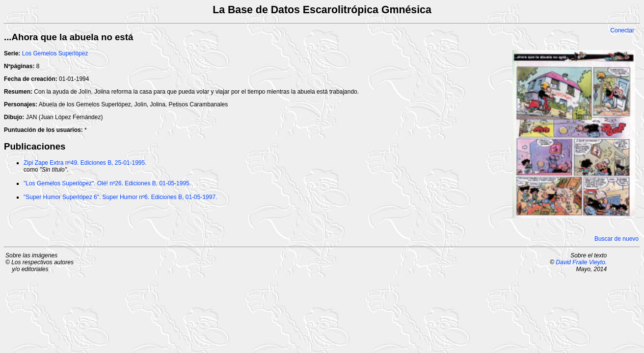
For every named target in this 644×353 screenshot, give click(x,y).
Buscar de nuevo (617, 239)
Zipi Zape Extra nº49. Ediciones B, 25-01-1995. (85, 163)
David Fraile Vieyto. (581, 262)
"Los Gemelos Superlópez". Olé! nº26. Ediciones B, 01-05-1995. (107, 183)
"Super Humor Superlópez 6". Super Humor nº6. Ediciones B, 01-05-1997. (120, 197)
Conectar (622, 30)
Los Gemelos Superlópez (55, 53)
